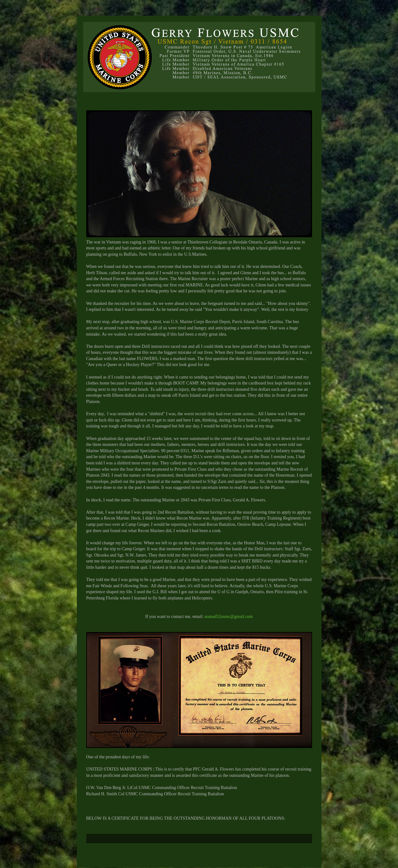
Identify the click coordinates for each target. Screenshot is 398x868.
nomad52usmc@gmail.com (229, 617)
